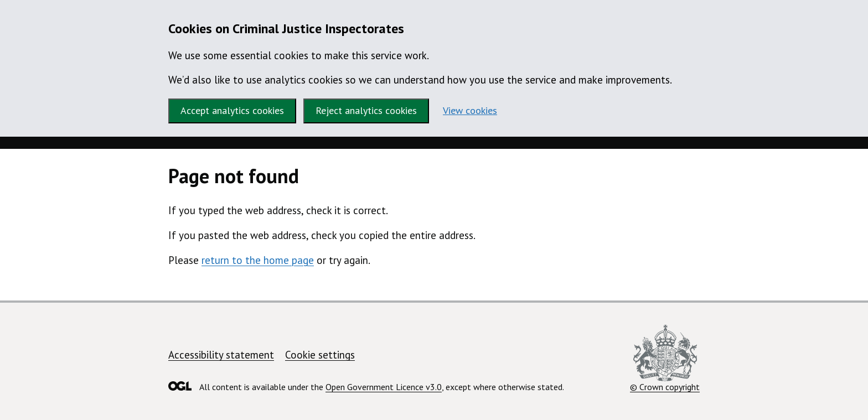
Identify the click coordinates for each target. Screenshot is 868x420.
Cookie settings (320, 355)
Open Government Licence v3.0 (384, 387)
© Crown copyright (665, 359)
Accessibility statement (221, 355)
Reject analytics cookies (366, 110)
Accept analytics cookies (232, 110)
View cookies (470, 110)
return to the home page (258, 260)
